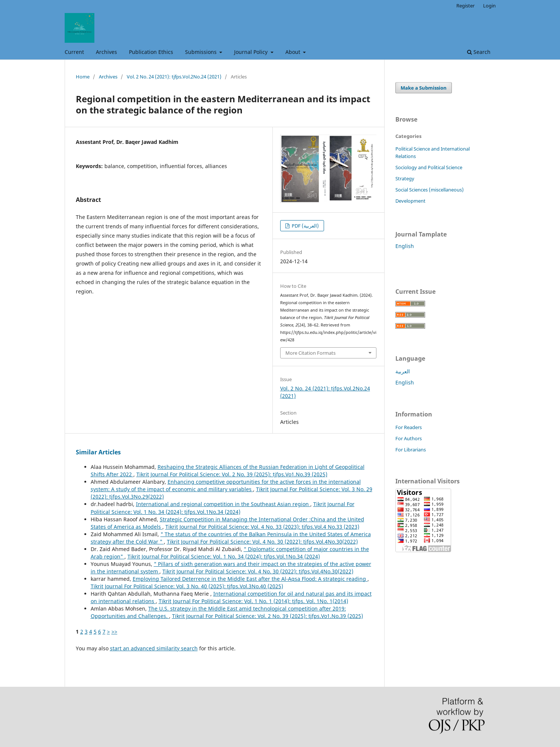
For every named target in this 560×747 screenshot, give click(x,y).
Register (465, 6)
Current (74, 52)
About (294, 52)
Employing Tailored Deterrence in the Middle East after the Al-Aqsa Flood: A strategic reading (250, 579)
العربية (403, 371)
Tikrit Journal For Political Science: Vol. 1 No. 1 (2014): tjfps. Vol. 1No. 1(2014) (253, 601)
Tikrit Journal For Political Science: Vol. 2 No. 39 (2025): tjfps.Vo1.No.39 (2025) (232, 474)
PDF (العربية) (305, 226)
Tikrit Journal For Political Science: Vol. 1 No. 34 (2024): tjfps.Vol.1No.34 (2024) (223, 508)
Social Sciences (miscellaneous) (430, 190)
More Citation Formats (310, 353)
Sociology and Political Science (429, 167)
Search (479, 52)
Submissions (202, 52)
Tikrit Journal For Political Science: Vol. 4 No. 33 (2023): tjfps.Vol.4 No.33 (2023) (262, 527)
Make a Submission (424, 88)
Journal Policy (252, 52)
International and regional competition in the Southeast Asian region (223, 504)
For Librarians (411, 450)
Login (489, 6)
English (405, 246)
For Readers (409, 427)
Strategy (405, 178)
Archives (106, 52)
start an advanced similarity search (154, 648)
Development (410, 201)
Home (83, 77)
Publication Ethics (151, 52)
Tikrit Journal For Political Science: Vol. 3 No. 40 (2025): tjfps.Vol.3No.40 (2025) (187, 586)
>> (114, 632)
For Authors (409, 438)
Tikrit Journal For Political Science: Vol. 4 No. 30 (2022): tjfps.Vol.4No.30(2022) (262, 542)
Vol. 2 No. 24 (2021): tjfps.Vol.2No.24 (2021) (174, 77)
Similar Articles (98, 452)
